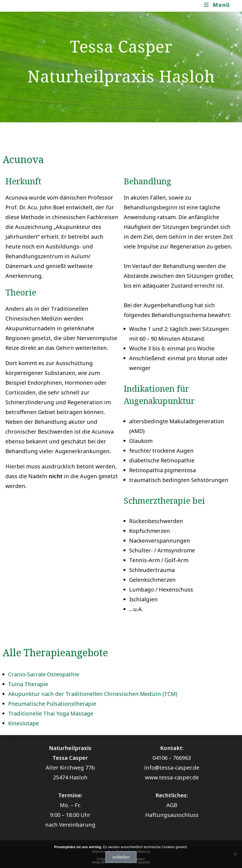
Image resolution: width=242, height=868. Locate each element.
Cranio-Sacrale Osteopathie (44, 674)
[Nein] (235, 854)
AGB (172, 805)
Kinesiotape (24, 723)
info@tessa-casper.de (172, 768)
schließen (121, 857)
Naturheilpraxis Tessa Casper (56, 6)
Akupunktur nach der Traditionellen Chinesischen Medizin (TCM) (93, 694)
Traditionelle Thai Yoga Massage (51, 713)
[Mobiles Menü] (217, 5)
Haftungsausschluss (172, 815)
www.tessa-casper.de (172, 777)
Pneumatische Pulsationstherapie (52, 704)
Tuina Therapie (28, 684)
